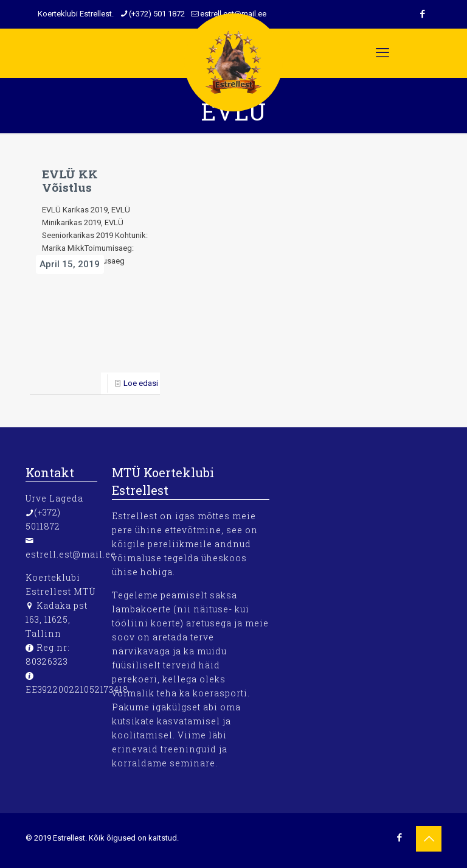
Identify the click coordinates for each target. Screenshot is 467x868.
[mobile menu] (382, 53)
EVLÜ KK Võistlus (70, 180)
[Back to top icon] (429, 839)
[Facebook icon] (399, 838)
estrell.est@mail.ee (71, 554)
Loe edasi (141, 383)
